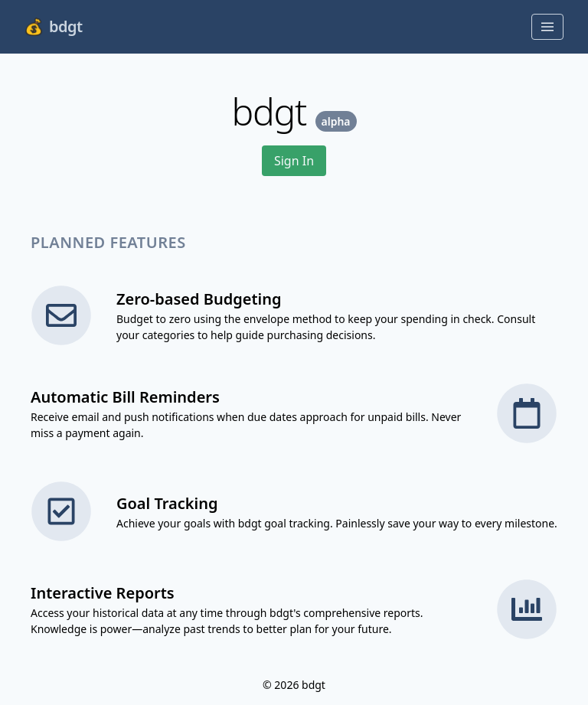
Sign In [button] (294, 161)
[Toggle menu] (547, 27)
